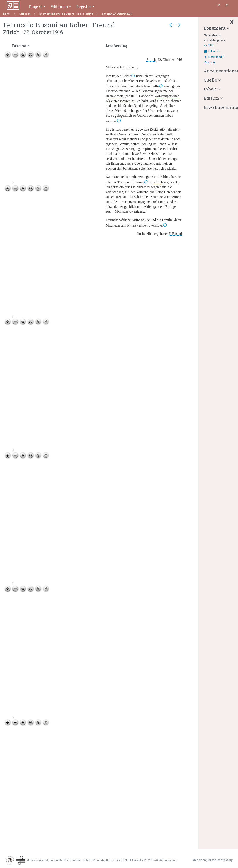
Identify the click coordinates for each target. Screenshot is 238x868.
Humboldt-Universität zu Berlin (73, 860)
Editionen (59, 7)
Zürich (158, 182)
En (227, 5)
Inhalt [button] (210, 89)
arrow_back (172, 25)
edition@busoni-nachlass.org (215, 860)
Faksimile (214, 51)
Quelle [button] (210, 80)
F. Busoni (175, 234)
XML (211, 45)
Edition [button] (211, 98)
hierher (133, 177)
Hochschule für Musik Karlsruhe (125, 860)
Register (84, 7)
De (219, 5)
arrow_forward (178, 25)
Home (7, 14)
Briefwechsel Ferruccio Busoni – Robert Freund (66, 14)
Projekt (35, 7)
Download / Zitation (214, 60)
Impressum (170, 860)
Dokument (215, 28)
